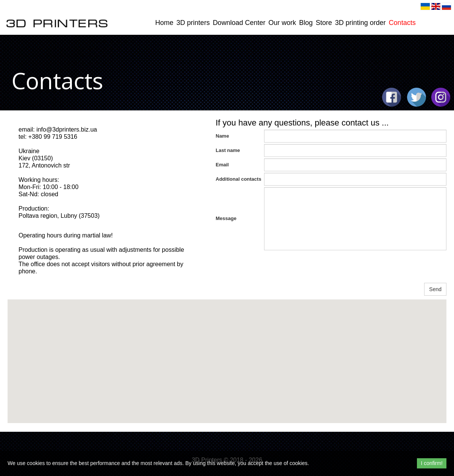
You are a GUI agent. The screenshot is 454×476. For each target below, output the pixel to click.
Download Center (239, 23)
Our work (282, 23)
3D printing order (361, 23)
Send (435, 289)
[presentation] (322, 267)
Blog (306, 23)
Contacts (402, 23)
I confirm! (432, 463)
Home (164, 23)
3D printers (193, 23)
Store (324, 23)
